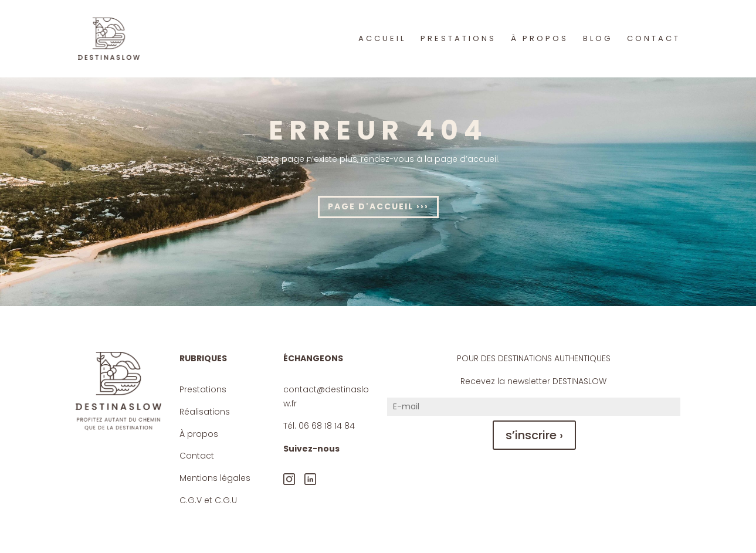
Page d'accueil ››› (378, 206)
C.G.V (191, 500)
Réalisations (205, 412)
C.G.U (226, 500)
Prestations (203, 389)
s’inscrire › (534, 435)
